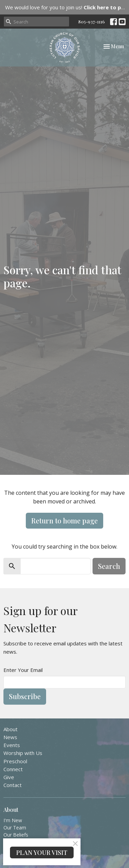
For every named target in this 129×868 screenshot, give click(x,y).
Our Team (15, 828)
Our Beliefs (16, 835)
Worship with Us (23, 753)
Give (9, 777)
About (10, 729)
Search (109, 566)
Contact (13, 785)
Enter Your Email (23, 670)
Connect (13, 769)
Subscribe (25, 696)
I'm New (13, 820)
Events (12, 745)
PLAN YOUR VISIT (42, 852)
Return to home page (64, 520)
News (10, 737)
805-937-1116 (92, 22)
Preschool (15, 761)
